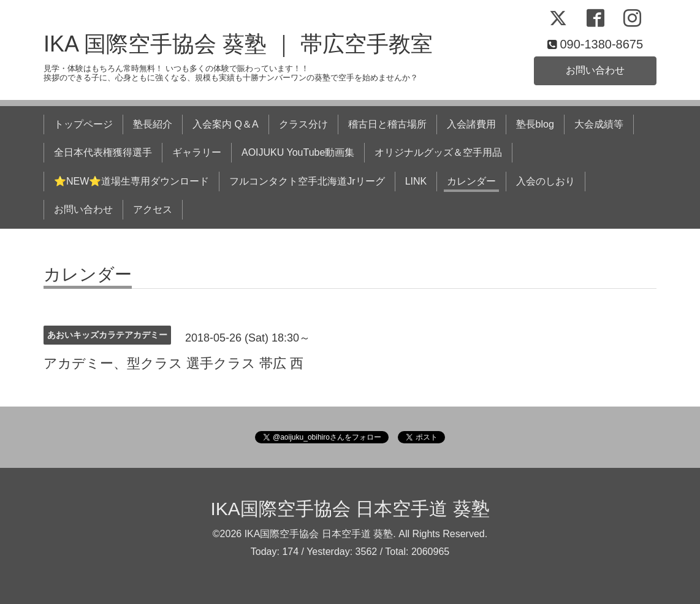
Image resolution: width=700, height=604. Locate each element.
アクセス (153, 209)
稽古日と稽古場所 (387, 124)
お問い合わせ (595, 70)
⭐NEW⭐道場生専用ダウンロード (131, 181)
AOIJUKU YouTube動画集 (298, 152)
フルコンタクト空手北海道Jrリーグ (307, 181)
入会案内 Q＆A (226, 124)
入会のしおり (546, 181)
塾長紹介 (153, 124)
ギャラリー (197, 152)
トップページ (83, 124)
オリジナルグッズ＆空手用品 (438, 152)
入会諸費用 (471, 124)
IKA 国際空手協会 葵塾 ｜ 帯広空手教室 (238, 44)
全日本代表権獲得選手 (103, 152)
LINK (416, 181)
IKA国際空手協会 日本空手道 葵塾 (350, 509)
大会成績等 (599, 124)
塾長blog (535, 124)
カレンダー (471, 181)
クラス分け (303, 124)
